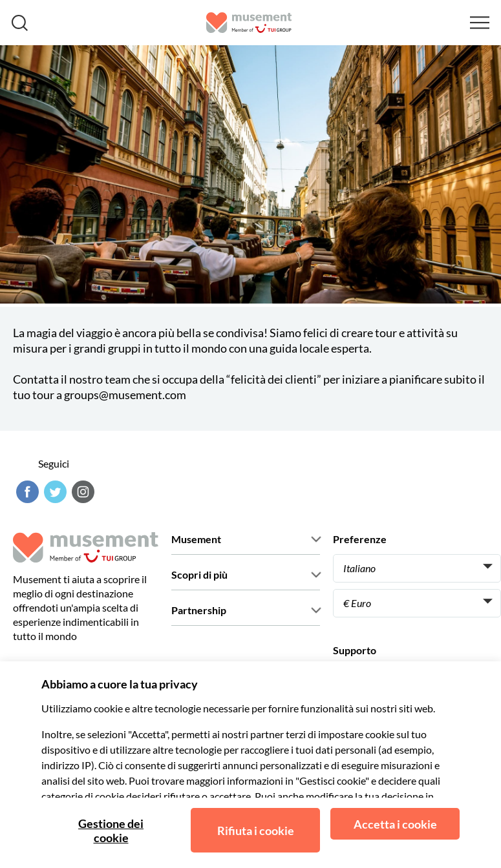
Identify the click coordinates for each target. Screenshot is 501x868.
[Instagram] (81, 492)
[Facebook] (26, 492)
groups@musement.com (125, 395)
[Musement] (249, 23)
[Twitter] (54, 492)
